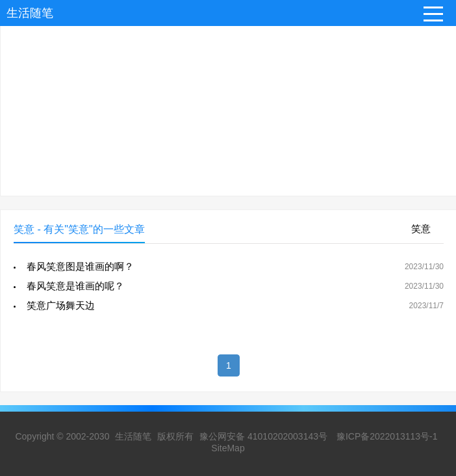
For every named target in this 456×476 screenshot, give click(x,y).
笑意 (421, 229)
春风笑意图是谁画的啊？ (80, 266)
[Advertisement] (228, 105)
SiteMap (228, 448)
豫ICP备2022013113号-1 (387, 436)
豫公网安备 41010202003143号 (263, 436)
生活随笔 (30, 13)
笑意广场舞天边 (61, 305)
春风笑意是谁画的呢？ (75, 286)
